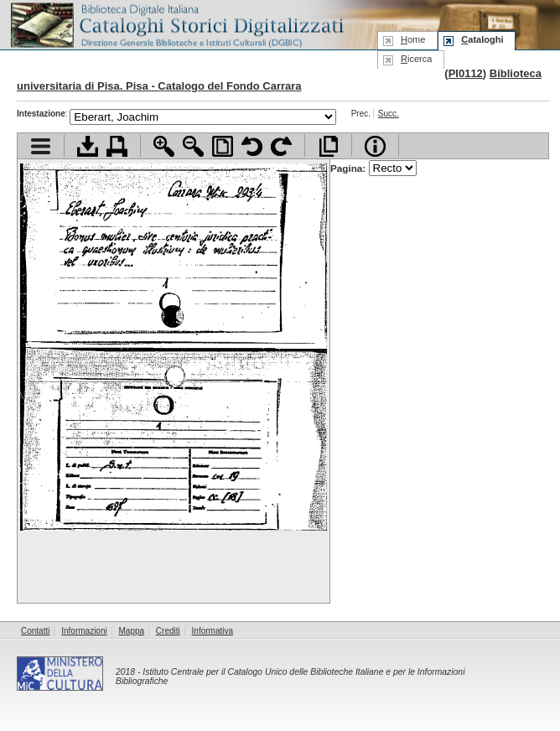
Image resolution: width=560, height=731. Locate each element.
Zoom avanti (164, 146)
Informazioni (84, 631)
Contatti (35, 631)
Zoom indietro (193, 146)
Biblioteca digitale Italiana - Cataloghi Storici (176, 24)
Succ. (389, 114)
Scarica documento (88, 146)
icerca (416, 59)
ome (413, 39)
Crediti (168, 631)
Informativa (213, 631)
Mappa (132, 631)
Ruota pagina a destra (281, 146)
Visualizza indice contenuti (41, 146)
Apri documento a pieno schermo (328, 146)
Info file (375, 146)
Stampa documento (117, 146)
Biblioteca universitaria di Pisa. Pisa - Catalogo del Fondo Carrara (279, 80)
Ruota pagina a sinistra (252, 146)
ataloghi (482, 39)
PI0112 (466, 73)
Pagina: (373, 168)
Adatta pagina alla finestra (223, 146)
